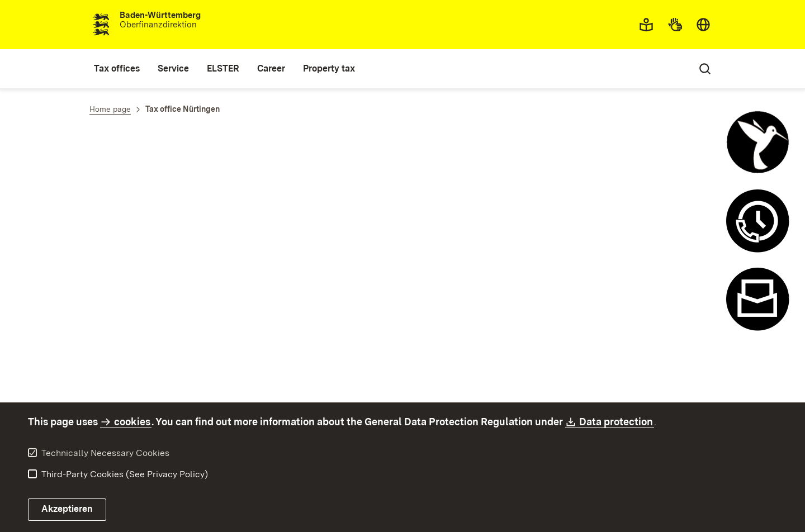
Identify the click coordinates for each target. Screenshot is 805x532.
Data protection (617, 422)
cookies (132, 422)
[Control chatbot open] (757, 142)
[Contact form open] (757, 299)
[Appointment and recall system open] (757, 221)
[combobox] (703, 25)
